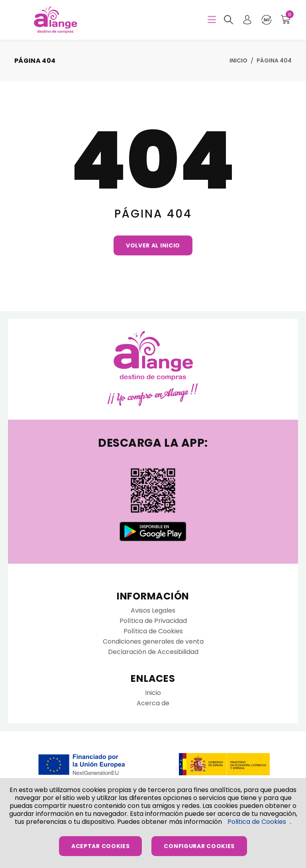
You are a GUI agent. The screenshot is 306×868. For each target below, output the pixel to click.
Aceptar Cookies (101, 846)
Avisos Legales (153, 610)
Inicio (238, 60)
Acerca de (153, 703)
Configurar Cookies (199, 846)
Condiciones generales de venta (153, 641)
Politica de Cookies (257, 822)
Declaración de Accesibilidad (153, 652)
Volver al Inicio (153, 245)
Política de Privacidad (153, 621)
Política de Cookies (153, 631)
